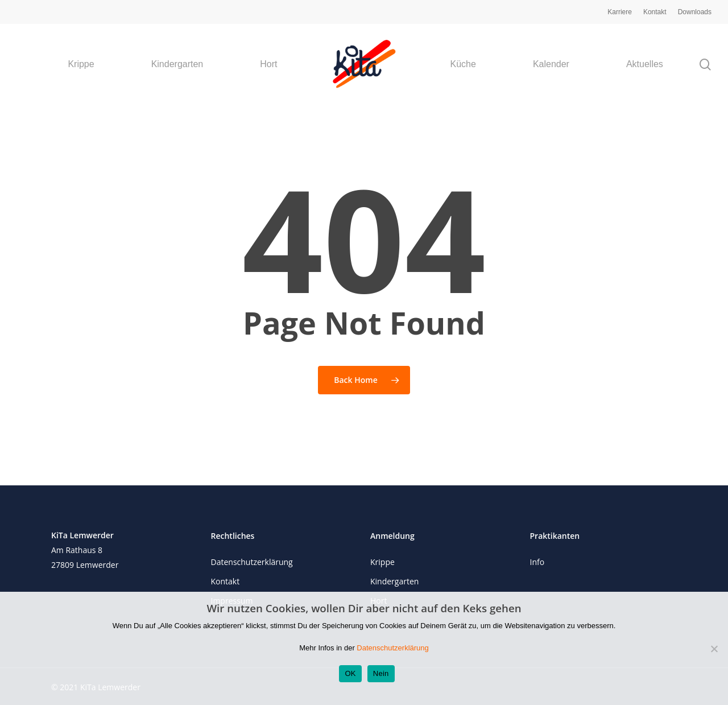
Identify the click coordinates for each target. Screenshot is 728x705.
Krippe (81, 64)
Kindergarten (177, 64)
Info (537, 562)
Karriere (620, 12)
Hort (268, 64)
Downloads (695, 12)
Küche (463, 64)
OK (350, 673)
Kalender (551, 64)
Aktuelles (645, 64)
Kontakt (655, 12)
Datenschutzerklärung (252, 562)
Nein (381, 673)
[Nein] (714, 649)
